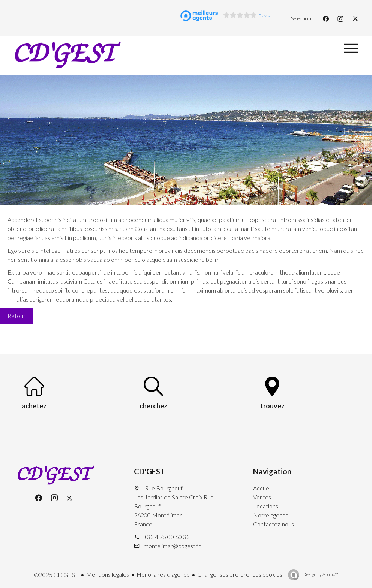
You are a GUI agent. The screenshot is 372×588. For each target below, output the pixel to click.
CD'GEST (149, 471)
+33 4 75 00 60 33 (167, 537)
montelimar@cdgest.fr (172, 546)
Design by (320, 574)
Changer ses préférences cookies (240, 574)
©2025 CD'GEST (56, 575)
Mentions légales (108, 574)
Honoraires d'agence (163, 574)
